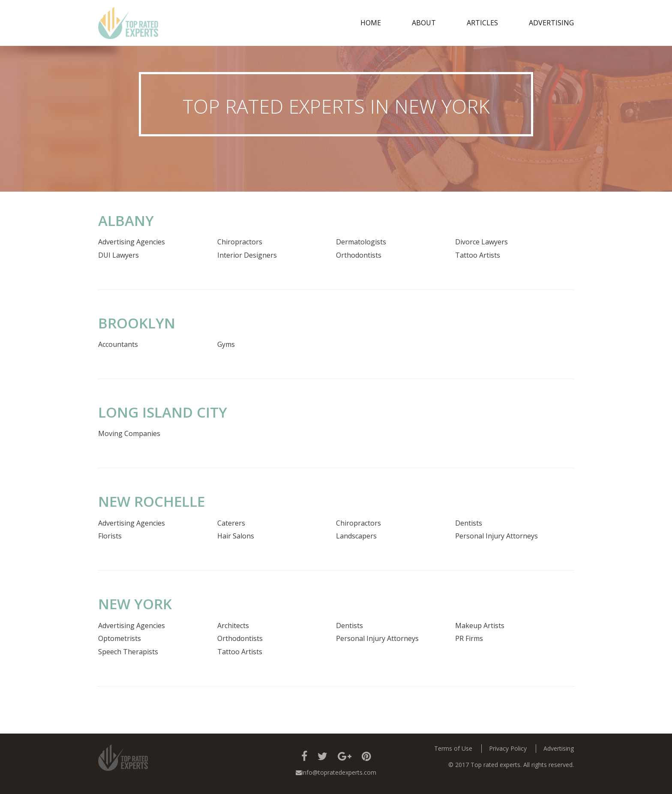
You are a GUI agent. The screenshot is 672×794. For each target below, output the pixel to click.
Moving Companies (129, 433)
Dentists (469, 523)
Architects (233, 626)
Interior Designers (247, 255)
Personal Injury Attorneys (496, 536)
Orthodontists (359, 255)
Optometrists (120, 638)
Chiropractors (240, 242)
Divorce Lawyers (481, 242)
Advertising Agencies (132, 242)
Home (371, 23)
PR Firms (469, 638)
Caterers (231, 523)
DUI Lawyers (118, 255)
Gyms (226, 344)
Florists (110, 536)
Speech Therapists (128, 652)
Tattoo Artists (478, 255)
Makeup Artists (480, 626)
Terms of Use (453, 748)
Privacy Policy (508, 748)
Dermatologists (361, 242)
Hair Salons (236, 536)
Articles (482, 23)
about (424, 23)
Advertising (551, 23)
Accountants (118, 344)
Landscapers (356, 536)
